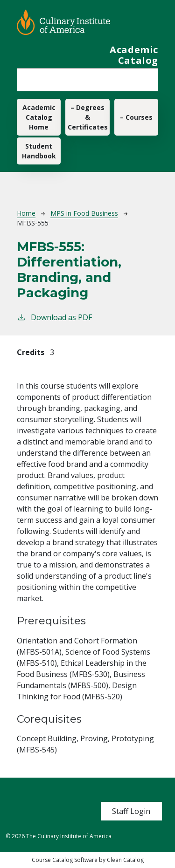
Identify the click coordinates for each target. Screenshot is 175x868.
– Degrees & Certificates (88, 117)
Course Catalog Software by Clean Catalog (88, 860)
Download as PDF (54, 317)
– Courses (136, 117)
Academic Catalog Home (39, 117)
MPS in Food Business (84, 213)
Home (26, 213)
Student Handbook (39, 151)
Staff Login (131, 811)
